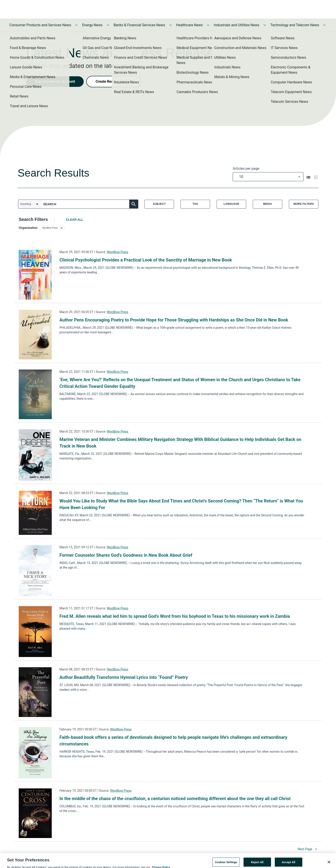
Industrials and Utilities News (236, 25)
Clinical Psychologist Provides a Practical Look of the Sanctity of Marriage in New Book (146, 260)
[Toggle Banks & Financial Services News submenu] (170, 25)
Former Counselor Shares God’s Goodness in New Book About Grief (126, 555)
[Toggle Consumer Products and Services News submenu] (76, 25)
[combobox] (268, 177)
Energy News (92, 25)
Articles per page (246, 169)
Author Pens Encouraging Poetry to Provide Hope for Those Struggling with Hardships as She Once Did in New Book (174, 320)
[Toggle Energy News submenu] (108, 25)
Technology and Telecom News (295, 25)
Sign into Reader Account (55, 81)
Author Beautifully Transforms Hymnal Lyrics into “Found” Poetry (124, 677)
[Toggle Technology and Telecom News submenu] (324, 25)
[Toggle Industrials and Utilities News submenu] (265, 25)
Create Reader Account (114, 81)
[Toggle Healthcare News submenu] (208, 25)
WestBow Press (117, 252)
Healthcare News (190, 25)
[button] (52, 228)
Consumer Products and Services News (40, 25)
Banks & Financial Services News (139, 25)
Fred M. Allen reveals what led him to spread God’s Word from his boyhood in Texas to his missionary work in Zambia (175, 616)
